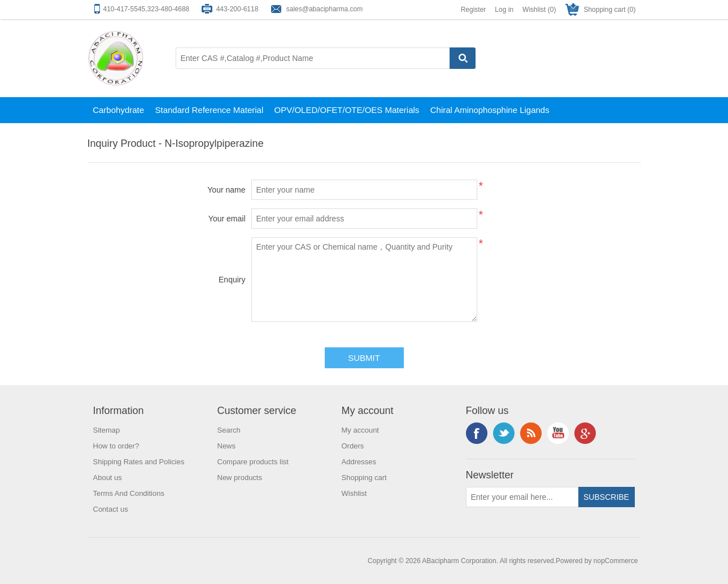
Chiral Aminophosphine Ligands (490, 110)
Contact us (111, 509)
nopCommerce (616, 561)
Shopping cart (364, 478)
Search (229, 430)
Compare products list (253, 462)
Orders (353, 446)
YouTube (558, 433)
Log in (504, 10)
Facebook (477, 433)
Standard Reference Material (209, 110)
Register (474, 10)
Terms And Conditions (129, 493)
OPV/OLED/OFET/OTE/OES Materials (347, 110)
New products (240, 478)
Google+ (585, 433)
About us (108, 478)
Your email (227, 219)
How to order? (116, 446)
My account (360, 430)
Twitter (504, 433)
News (227, 446)
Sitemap (107, 430)
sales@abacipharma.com (325, 9)
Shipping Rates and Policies (139, 462)
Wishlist (354, 493)
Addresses (359, 462)
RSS (531, 433)
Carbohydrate (118, 110)
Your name (226, 190)
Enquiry (232, 280)
